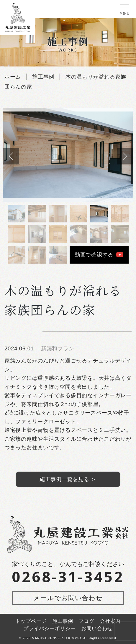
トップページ (31, 621)
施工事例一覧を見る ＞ (68, 479)
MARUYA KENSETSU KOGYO (57, 638)
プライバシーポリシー (49, 628)
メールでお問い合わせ (68, 598)
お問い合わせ (97, 628)
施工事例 (63, 621)
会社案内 (110, 621)
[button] (125, 156)
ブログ (86, 621)
